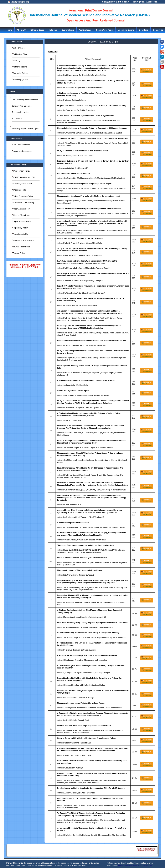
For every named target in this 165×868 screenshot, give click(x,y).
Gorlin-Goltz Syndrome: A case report (73, 391)
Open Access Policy (22, 209)
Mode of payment (20, 79)
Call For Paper (19, 48)
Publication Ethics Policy (23, 240)
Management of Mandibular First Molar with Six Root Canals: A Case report (89, 196)
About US (21, 30)
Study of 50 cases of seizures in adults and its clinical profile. (83, 151)
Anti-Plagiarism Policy (22, 184)
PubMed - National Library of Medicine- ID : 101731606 (25, 266)
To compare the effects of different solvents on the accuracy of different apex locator (93, 138)
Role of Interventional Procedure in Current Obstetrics (80, 238)
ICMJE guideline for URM (24, 177)
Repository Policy (20, 228)
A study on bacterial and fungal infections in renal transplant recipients (87, 655)
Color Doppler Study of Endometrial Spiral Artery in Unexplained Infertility (88, 633)
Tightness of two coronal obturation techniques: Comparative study (86, 545)
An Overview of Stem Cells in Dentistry (73, 173)
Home (9, 30)
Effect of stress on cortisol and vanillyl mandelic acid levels (82, 558)
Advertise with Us (20, 234)
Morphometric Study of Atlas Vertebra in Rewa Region (80, 570)
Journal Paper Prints (22, 247)
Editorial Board (37, 30)
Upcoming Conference (22, 151)
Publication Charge (21, 54)
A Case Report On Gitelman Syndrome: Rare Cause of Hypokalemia (85, 116)
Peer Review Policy (21, 171)
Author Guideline (20, 67)
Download (144, 30)
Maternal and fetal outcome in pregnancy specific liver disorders (84, 726)
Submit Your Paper (105, 30)
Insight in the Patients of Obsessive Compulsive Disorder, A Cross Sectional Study (92, 106)
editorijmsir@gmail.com (128, 865)
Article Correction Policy (23, 196)
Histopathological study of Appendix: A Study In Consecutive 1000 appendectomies (92, 128)
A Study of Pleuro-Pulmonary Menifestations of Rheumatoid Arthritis (86, 380)
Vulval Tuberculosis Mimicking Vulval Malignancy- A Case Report (84, 184)
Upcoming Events (126, 30)
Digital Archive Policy (22, 221)
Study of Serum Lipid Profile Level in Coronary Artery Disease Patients (87, 738)
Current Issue (68, 30)
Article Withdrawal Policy (24, 203)
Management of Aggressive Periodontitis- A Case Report (81, 703)
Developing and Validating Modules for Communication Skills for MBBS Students (91, 788)
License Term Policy (22, 215)
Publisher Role (19, 190)
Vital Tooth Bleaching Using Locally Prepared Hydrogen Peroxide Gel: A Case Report (93, 623)
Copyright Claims (20, 73)
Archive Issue (85, 30)
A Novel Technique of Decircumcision (73, 523)
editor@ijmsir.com (145, 865)
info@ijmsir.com (18, 2)
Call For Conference (21, 145)
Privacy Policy (19, 253)
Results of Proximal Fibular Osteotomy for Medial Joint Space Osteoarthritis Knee (91, 341)
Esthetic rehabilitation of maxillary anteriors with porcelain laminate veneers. (89, 209)
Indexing (53, 30)
